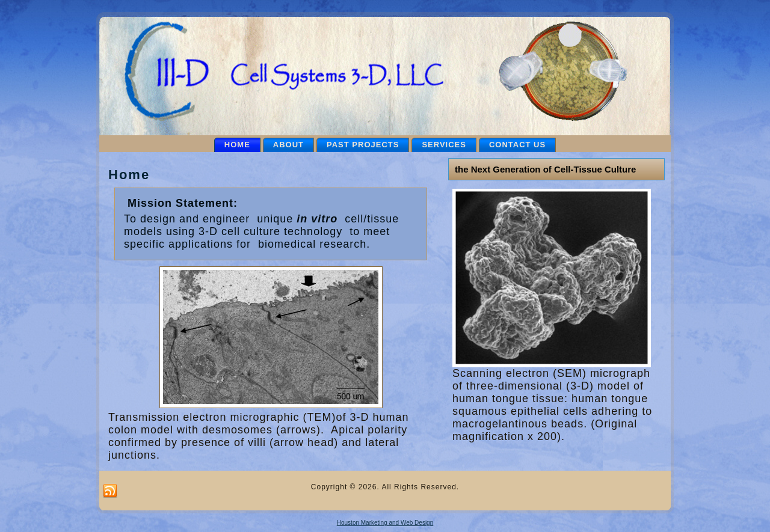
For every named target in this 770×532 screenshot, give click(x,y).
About (288, 145)
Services (444, 145)
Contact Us (517, 145)
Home (237, 145)
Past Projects (363, 145)
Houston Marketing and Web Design (385, 523)
